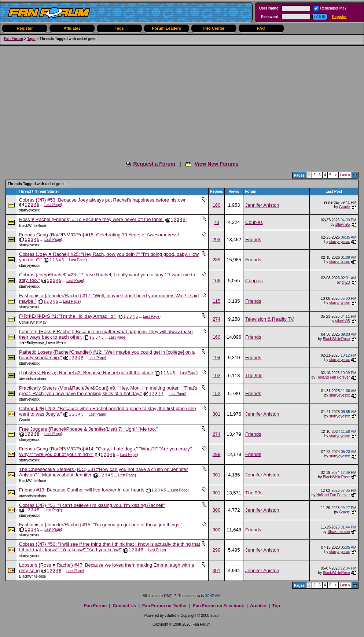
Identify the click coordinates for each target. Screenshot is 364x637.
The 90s (254, 375)
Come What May (33, 322)
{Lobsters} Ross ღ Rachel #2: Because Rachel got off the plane (86, 373)
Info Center (214, 28)
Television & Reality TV (270, 319)
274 (217, 319)
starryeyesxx (29, 210)
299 (217, 454)
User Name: (269, 8)
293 (217, 240)
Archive (258, 606)
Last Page (53, 205)
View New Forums (217, 164)
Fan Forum (14, 39)
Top (276, 606)
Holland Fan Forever (333, 377)
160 (217, 205)
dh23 (346, 282)
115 (217, 301)
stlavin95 (343, 224)
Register (339, 17)
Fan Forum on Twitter (165, 606)
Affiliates (72, 28)
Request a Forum (154, 164)
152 (217, 393)
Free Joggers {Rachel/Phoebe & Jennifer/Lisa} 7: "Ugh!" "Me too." (88, 429)
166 (217, 281)
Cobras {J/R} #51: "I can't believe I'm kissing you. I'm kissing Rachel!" (92, 505)
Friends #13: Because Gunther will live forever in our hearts (82, 490)
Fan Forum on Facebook (218, 606)
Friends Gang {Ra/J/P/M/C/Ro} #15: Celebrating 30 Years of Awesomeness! (99, 235)
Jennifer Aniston (262, 205)
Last (345, 175)
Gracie (344, 207)
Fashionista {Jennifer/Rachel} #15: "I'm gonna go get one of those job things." (101, 525)
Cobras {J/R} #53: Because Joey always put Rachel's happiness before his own (103, 200)
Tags (119, 28)
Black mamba (339, 532)
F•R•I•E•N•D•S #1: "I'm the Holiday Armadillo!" (68, 316)
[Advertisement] (182, 101)
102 (217, 375)
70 (216, 222)
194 (217, 358)
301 (217, 414)
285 (217, 260)
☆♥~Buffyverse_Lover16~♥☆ (43, 343)
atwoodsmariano (32, 379)
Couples (254, 222)
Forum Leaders (167, 28)
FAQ (261, 28)
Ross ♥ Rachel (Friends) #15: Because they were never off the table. (91, 219)
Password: (270, 17)
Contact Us (124, 606)
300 (217, 510)
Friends (253, 240)
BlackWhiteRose (32, 226)
